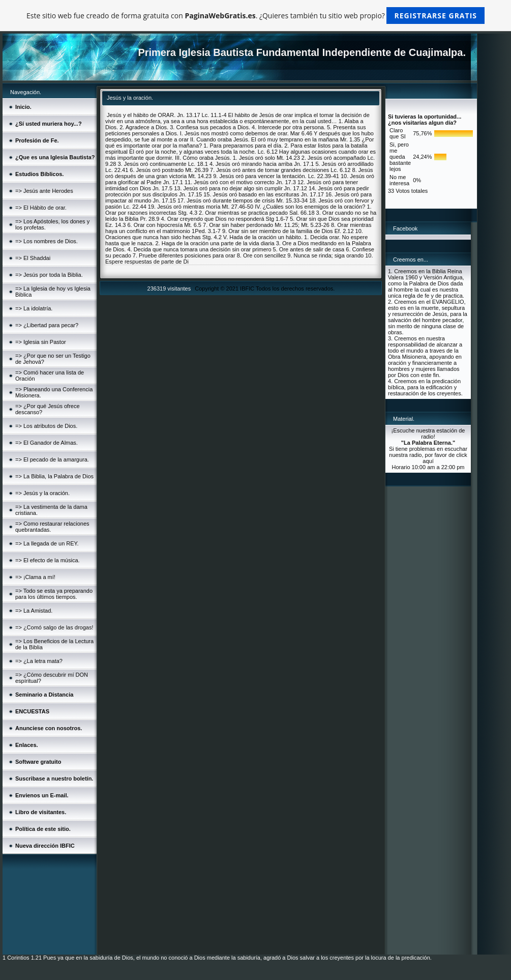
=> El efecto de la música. (48, 560)
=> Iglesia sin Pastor (41, 342)
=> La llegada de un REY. (47, 543)
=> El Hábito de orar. (41, 208)
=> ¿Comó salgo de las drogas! (54, 627)
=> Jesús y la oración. (42, 493)
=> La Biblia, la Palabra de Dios (54, 476)
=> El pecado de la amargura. (52, 459)
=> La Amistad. (34, 611)
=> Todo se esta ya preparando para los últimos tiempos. (54, 594)
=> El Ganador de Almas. (47, 443)
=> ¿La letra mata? (39, 661)
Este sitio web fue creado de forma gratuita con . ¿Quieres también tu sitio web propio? (255, 16)
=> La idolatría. (34, 308)
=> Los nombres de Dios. (47, 241)
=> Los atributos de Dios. (46, 426)
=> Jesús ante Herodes (44, 191)
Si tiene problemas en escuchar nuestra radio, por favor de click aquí (428, 455)
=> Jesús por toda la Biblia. (49, 275)
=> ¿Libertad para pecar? (47, 325)
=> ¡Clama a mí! (35, 577)
